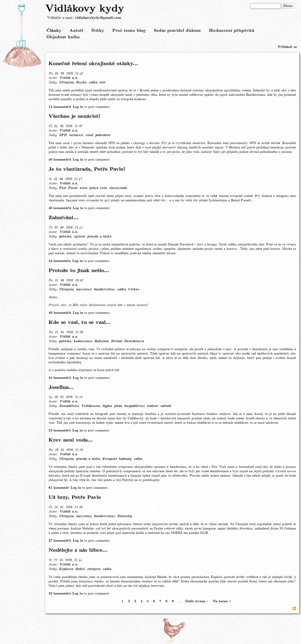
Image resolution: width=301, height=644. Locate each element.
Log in (78, 107)
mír (103, 83)
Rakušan (101, 341)
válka (93, 83)
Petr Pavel (68, 188)
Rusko (81, 83)
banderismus (104, 289)
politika (65, 237)
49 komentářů (60, 313)
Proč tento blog (129, 31)
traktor (152, 406)
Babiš (80, 569)
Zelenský (124, 516)
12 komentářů (60, 107)
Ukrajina (66, 83)
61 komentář (59, 488)
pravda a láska (99, 237)
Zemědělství (69, 406)
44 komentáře (60, 261)
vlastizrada (118, 188)
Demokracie (134, 341)
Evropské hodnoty (117, 459)
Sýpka (107, 406)
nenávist (76, 135)
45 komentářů (60, 378)
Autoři (76, 31)
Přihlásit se (287, 47)
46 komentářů (60, 208)
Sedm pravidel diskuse (177, 31)
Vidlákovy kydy (85, 9)
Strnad (116, 341)
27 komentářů (60, 541)
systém (79, 237)
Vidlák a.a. (69, 78)
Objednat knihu (63, 37)
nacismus (84, 289)
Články (54, 31)
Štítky (98, 31)
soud (89, 135)
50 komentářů (60, 160)
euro (83, 188)
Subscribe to (294, 608)
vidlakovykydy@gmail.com (98, 18)
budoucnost (83, 341)
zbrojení (94, 569)
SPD (63, 135)
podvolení (103, 135)
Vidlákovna (91, 406)
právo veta (98, 188)
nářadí (166, 406)
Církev (134, 289)
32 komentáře (60, 594)
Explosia (66, 569)
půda (118, 406)
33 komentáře (60, 430)
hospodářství (134, 406)
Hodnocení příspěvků (232, 31)
